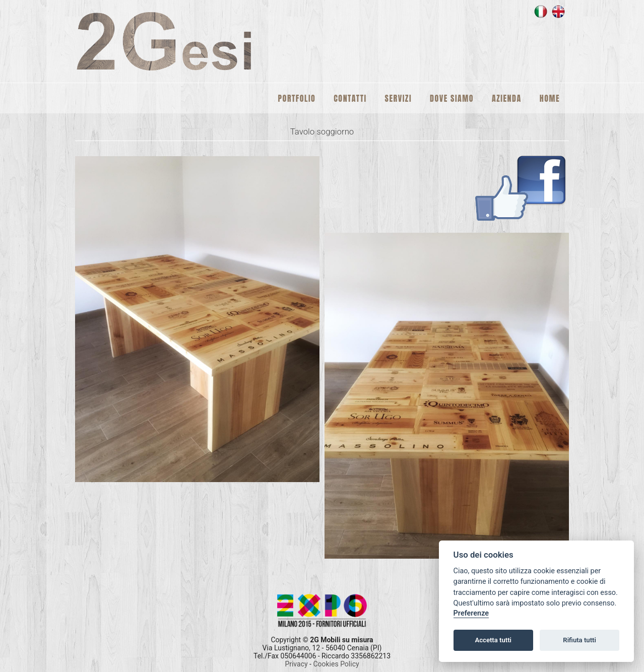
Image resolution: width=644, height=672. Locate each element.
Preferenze (471, 613)
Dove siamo (452, 98)
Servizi (398, 98)
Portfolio (297, 98)
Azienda (507, 98)
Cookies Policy (336, 664)
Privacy (297, 664)
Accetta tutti (493, 640)
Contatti (350, 98)
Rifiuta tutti (579, 640)
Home (550, 98)
